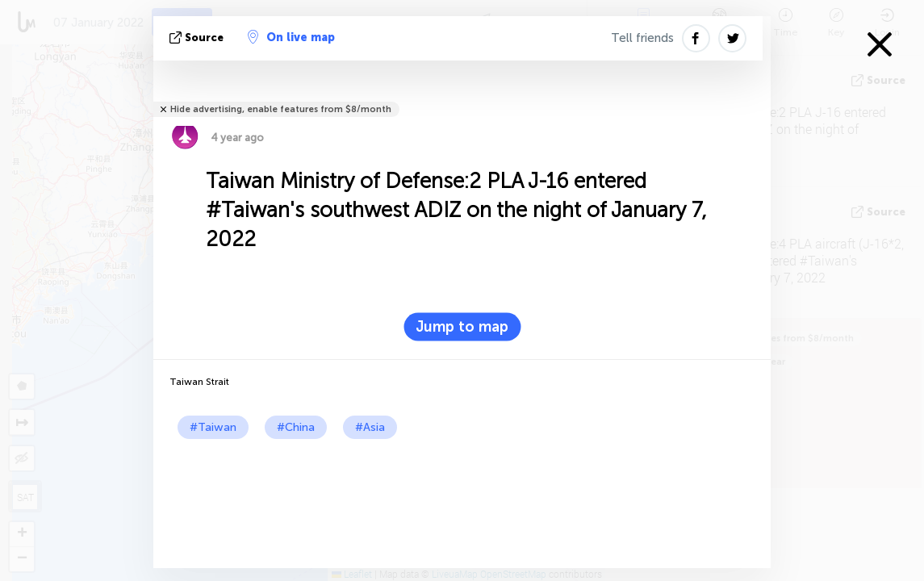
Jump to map (462, 327)
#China (296, 427)
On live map (291, 37)
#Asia (370, 427)
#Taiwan (213, 427)
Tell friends (642, 38)
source (198, 38)
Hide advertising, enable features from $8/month (281, 109)
